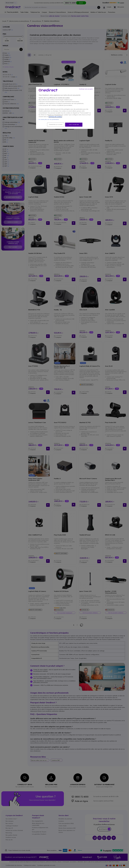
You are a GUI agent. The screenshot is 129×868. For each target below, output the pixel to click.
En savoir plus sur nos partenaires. (49, 119)
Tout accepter (74, 125)
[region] (65, 108)
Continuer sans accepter (86, 89)
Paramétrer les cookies (56, 125)
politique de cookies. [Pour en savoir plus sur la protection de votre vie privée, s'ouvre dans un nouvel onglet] (55, 117)
